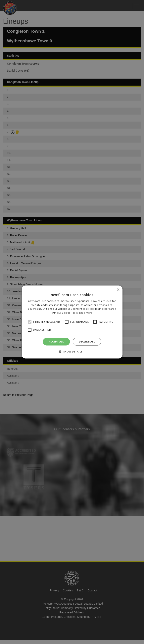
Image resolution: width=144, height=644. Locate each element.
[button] (72, 351)
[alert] (72, 322)
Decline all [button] (87, 342)
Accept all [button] (56, 342)
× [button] (118, 290)
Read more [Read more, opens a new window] (86, 313)
